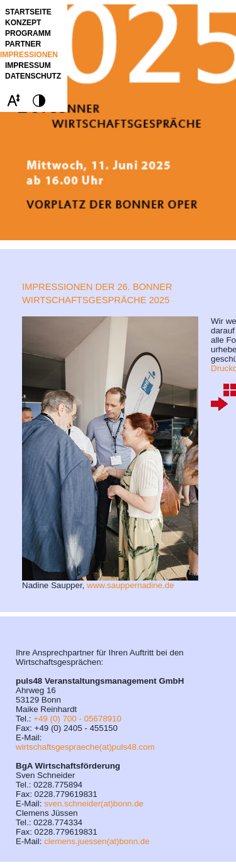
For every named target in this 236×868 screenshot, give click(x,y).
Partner (23, 44)
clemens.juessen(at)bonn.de (97, 841)
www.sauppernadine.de (131, 585)
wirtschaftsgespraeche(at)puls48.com (85, 747)
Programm (28, 33)
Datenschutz (33, 76)
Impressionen (29, 55)
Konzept (23, 23)
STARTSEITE (28, 12)
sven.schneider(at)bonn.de (94, 804)
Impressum (28, 65)
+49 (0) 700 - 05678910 (77, 719)
